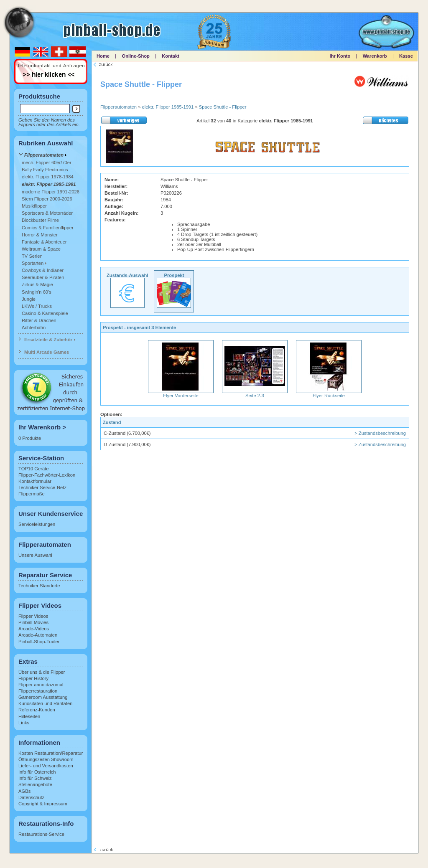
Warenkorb (375, 56)
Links (24, 723)
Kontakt (171, 56)
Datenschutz (31, 797)
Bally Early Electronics (45, 170)
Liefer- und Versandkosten (46, 766)
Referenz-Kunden (37, 710)
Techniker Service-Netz (42, 487)
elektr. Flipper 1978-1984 (48, 177)
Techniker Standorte (39, 586)
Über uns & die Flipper (42, 672)
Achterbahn (34, 327)
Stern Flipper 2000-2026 (47, 199)
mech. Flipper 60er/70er (47, 162)
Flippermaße (32, 494)
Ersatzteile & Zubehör (48, 340)
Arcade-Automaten (38, 635)
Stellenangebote (35, 784)
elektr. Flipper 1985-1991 (49, 184)
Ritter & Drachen (39, 320)
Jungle (29, 299)
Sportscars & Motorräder (47, 213)
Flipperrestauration (38, 691)
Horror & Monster (40, 235)
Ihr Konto (340, 56)
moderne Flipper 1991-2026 (51, 192)
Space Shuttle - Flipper (223, 107)
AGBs (24, 791)
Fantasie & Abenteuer (44, 242)
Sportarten (33, 263)
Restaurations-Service (41, 834)
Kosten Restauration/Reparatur (51, 753)
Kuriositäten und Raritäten (45, 703)
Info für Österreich (37, 772)
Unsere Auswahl (35, 555)
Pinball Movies (33, 622)
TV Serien (32, 256)
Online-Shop (136, 56)
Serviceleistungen (37, 524)
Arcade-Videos (34, 629)
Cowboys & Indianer (43, 270)
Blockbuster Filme (40, 220)
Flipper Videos (33, 616)
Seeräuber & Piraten (43, 277)
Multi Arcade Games (47, 352)
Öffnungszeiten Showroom (46, 759)
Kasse (406, 56)
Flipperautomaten (44, 155)
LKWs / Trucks (37, 306)
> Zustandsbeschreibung (380, 433)
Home (103, 56)
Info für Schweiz (35, 778)
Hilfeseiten (29, 716)
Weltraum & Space (41, 249)
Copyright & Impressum (43, 804)
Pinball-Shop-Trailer (39, 642)
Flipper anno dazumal (41, 685)
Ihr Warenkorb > (42, 427)
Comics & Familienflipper (48, 228)
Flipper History (33, 678)
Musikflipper (34, 206)
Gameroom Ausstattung (43, 697)
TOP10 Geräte (34, 469)
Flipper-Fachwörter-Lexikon (47, 475)
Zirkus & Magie (37, 284)
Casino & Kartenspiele (45, 313)
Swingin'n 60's (37, 292)
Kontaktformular (35, 481)
